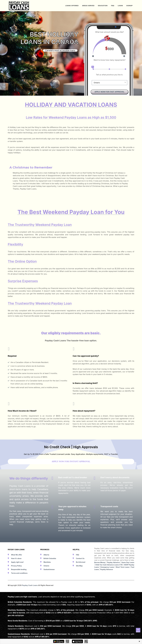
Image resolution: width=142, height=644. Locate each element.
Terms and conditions (19, 573)
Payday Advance (113, 562)
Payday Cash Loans (30, 585)
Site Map (79, 566)
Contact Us (80, 558)
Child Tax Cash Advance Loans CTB (109, 565)
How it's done (16, 558)
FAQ (78, 555)
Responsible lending (19, 569)
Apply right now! (17, 562)
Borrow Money (100, 562)
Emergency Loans (107, 567)
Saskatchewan (49, 569)
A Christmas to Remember (31, 167)
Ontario (46, 566)
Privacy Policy (16, 566)
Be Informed (81, 562)
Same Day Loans (128, 562)
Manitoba (47, 562)
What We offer (17, 555)
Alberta (46, 555)
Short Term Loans (123, 567)
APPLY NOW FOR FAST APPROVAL (109, 92)
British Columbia (50, 558)
